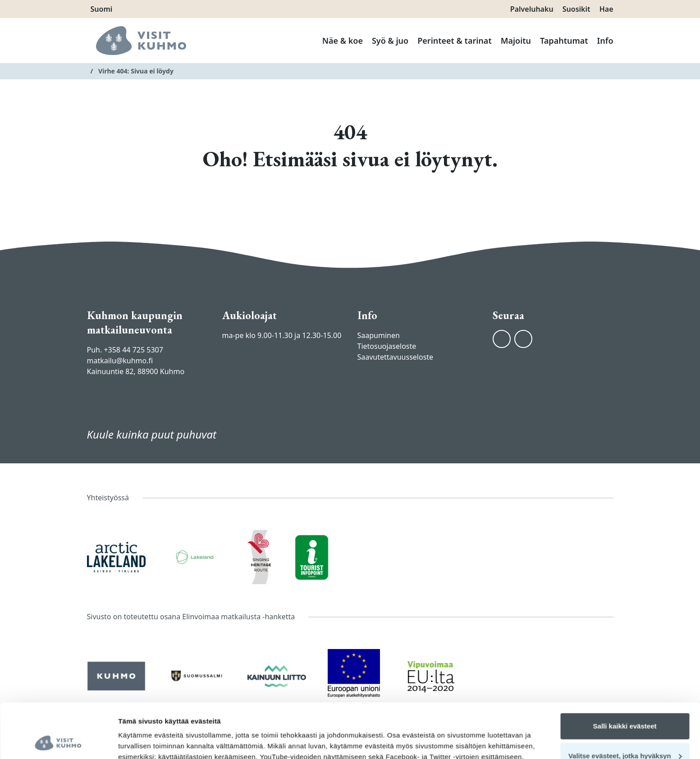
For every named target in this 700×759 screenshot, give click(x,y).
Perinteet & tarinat (454, 41)
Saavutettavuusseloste (396, 357)
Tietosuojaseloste (387, 346)
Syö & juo (390, 41)
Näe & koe (343, 41)
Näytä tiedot (138, 741)
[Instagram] (523, 339)
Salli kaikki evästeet (625, 675)
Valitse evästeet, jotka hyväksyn (625, 704)
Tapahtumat (564, 41)
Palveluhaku (532, 9)
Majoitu (516, 41)
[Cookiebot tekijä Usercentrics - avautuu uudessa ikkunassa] (58, 741)
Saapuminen (379, 335)
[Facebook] (502, 339)
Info (605, 41)
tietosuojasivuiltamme (212, 716)
